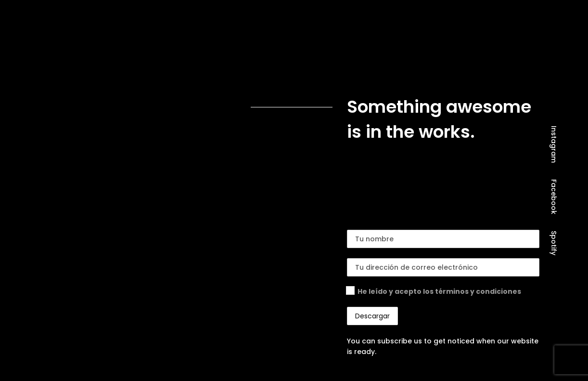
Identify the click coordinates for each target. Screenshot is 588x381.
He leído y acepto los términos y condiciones (439, 291)
